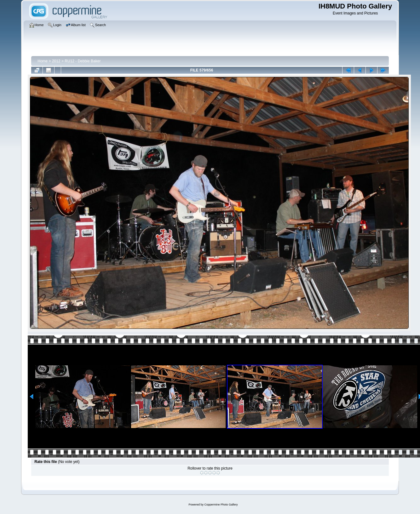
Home (43, 61)
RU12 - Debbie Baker (83, 61)
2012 (56, 61)
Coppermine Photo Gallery (221, 505)
